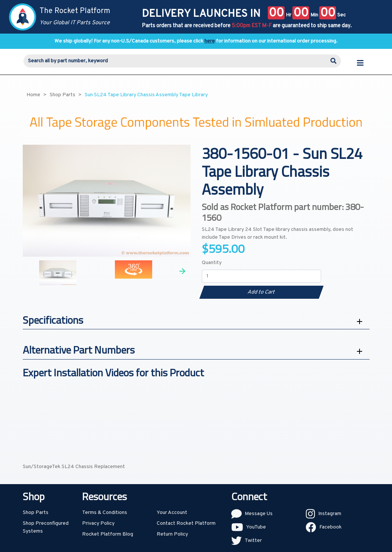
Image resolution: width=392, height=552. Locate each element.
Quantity (212, 263)
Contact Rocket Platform (186, 523)
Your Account (172, 513)
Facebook (330, 527)
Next (182, 271)
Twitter (253, 541)
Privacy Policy (98, 523)
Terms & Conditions (105, 513)
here (210, 41)
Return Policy (172, 534)
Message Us (259, 514)
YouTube (256, 527)
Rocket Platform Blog (108, 534)
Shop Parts (36, 513)
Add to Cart (261, 292)
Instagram (330, 514)
